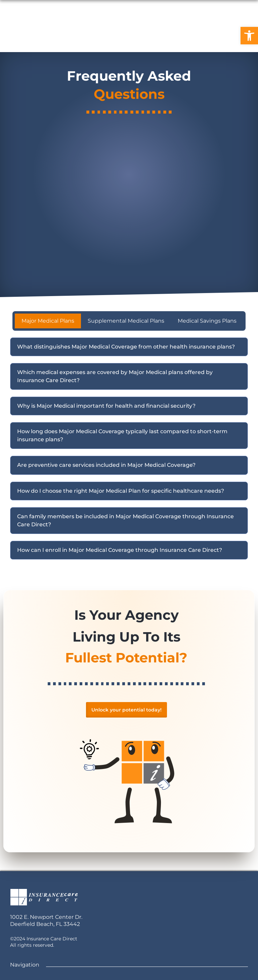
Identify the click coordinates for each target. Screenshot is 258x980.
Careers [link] (107, 35)
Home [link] (50, 35)
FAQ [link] (78, 35)
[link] (249, 36)
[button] (129, 347)
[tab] (48, 321)
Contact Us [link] (146, 35)
